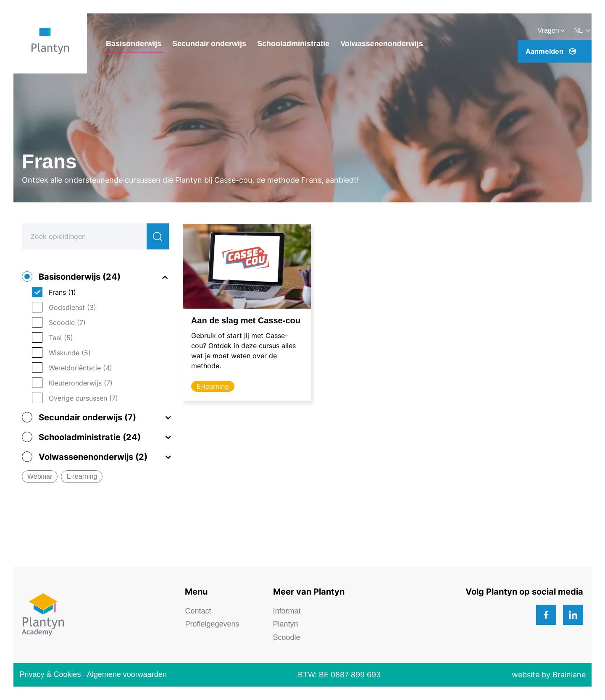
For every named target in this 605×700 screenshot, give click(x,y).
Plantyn (286, 624)
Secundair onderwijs (209, 44)
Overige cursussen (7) (83, 398)
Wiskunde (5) (70, 353)
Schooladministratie (293, 44)
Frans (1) (62, 292)
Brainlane (569, 675)
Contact (198, 611)
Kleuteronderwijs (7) (81, 383)
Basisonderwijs (134, 44)
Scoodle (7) (67, 322)
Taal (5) (61, 338)
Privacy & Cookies (50, 674)
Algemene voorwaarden (127, 674)
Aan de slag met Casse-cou (246, 320)
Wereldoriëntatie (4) (80, 368)
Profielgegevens (212, 624)
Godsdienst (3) (72, 307)
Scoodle (287, 637)
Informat (287, 611)
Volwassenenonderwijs (382, 44)
